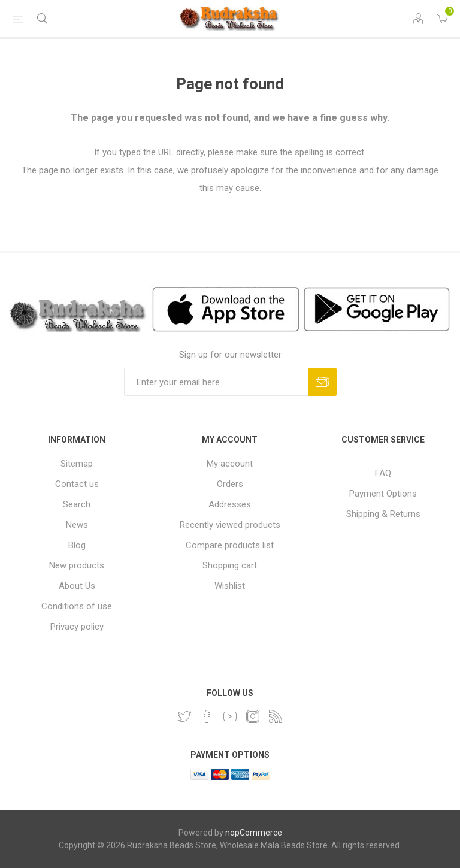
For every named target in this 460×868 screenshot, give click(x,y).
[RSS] (276, 716)
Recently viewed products (230, 525)
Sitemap (77, 464)
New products (77, 565)
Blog (77, 545)
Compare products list (230, 545)
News (77, 525)
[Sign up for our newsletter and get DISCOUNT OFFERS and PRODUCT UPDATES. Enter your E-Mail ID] (216, 382)
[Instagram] (253, 716)
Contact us (77, 484)
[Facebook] (207, 716)
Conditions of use (77, 606)
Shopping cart (230, 565)
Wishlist (230, 586)
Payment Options (383, 494)
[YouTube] (230, 716)
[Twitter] (184, 716)
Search (77, 504)
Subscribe (323, 382)
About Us (77, 586)
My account (230, 464)
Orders (230, 484)
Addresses (230, 504)
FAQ (383, 473)
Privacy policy (77, 627)
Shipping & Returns (383, 514)
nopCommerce (254, 833)
